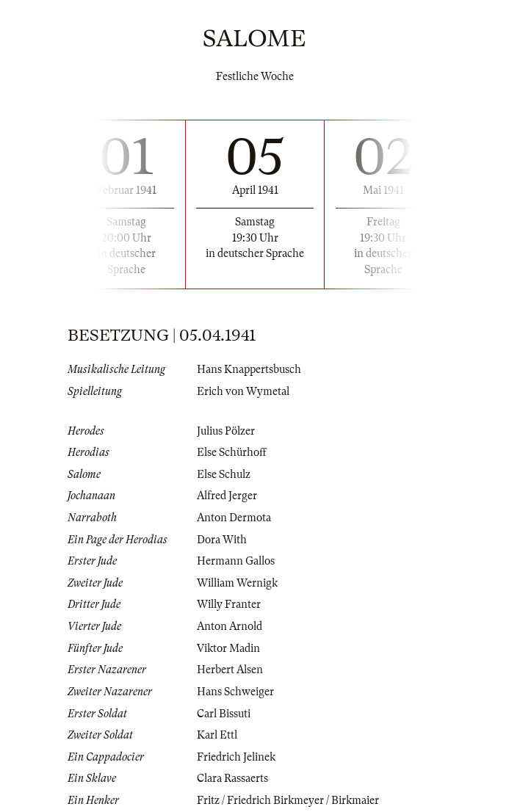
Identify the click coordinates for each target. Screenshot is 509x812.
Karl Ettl (217, 735)
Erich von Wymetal (243, 391)
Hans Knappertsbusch (249, 369)
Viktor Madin (228, 648)
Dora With (222, 540)
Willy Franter (229, 604)
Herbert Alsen (230, 670)
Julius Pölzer (226, 431)
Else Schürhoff (232, 452)
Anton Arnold (230, 626)
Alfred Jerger (227, 496)
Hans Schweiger (235, 692)
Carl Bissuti (224, 714)
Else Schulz (224, 474)
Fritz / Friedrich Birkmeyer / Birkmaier (288, 800)
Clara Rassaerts (232, 778)
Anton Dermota (234, 518)
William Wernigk (237, 583)
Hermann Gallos (236, 561)
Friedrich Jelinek (236, 757)
